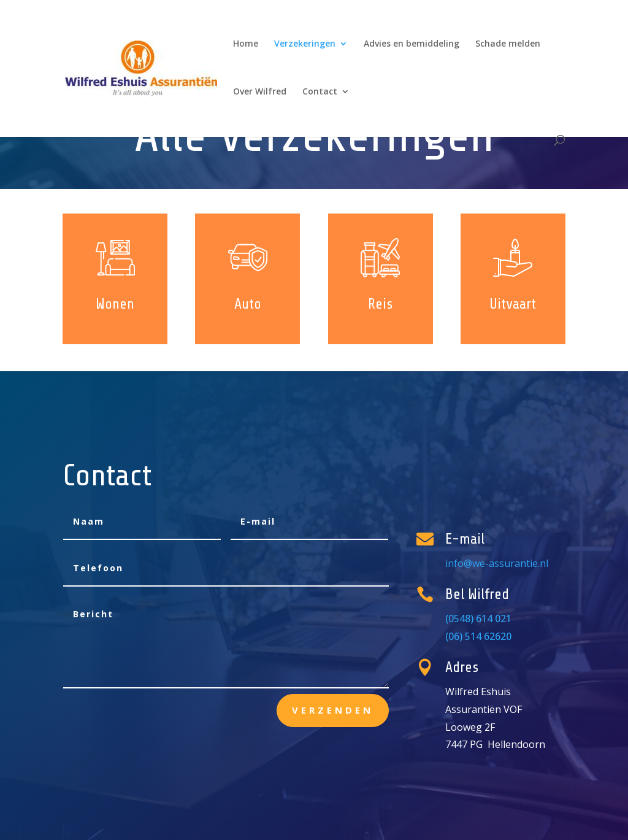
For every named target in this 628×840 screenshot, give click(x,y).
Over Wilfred (260, 92)
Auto (248, 304)
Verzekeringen (305, 44)
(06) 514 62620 (482, 636)
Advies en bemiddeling (412, 44)
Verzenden (333, 710)
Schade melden (508, 44)
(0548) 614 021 (482, 618)
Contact (320, 92)
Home (246, 44)
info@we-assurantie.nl (496, 564)
